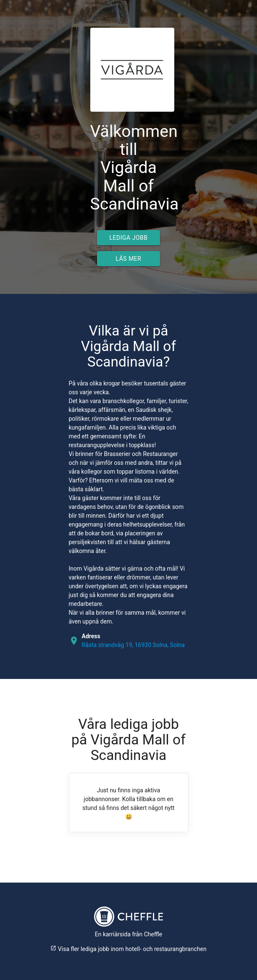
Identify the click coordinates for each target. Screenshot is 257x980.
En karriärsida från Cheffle (129, 934)
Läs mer (129, 259)
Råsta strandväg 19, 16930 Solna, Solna (133, 645)
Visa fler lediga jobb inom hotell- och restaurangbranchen (128, 949)
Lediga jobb (129, 238)
